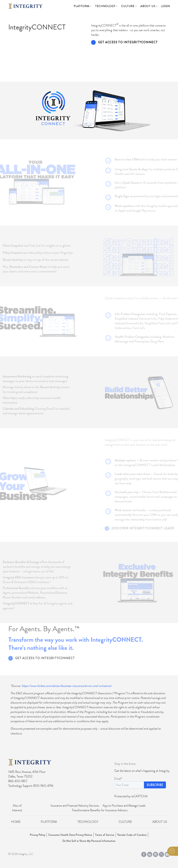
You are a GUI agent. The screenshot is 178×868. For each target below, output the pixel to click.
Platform (81, 6)
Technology (105, 6)
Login (166, 6)
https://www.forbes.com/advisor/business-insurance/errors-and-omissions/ (67, 686)
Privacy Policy (38, 835)
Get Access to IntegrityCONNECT (128, 42)
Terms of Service (105, 835)
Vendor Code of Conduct (132, 835)
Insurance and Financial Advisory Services (75, 806)
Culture (128, 6)
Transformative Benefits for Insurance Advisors (100, 810)
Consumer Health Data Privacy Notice (70, 835)
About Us (148, 6)
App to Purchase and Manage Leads (124, 806)
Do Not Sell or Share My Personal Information (89, 841)
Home (16, 822)
